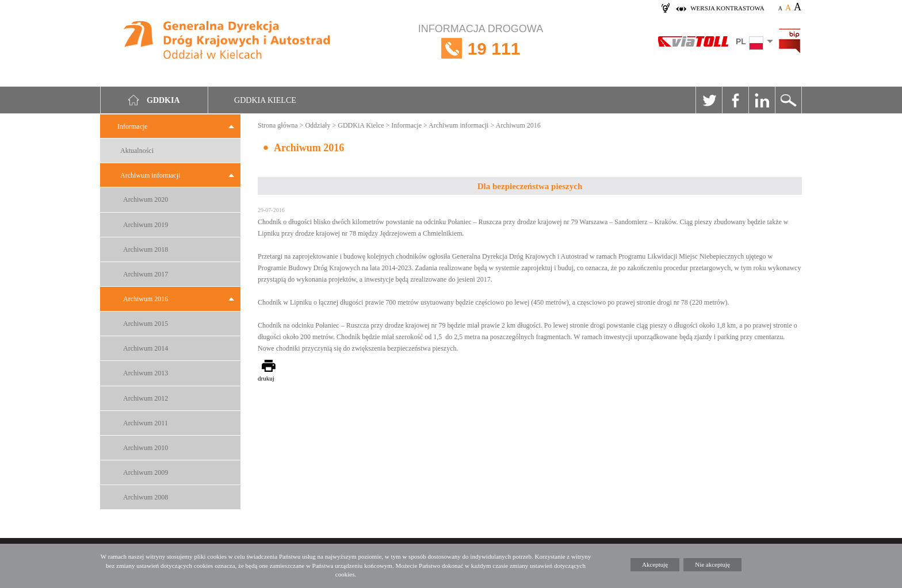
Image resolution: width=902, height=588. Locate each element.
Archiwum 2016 (146, 299)
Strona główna (278, 125)
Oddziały (318, 125)
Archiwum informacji (150, 175)
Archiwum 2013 (146, 373)
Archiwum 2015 (146, 324)
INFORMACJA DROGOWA (481, 49)
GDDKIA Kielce (265, 100)
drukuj (266, 378)
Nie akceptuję (712, 564)
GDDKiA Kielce (361, 125)
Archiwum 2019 (146, 225)
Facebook (735, 100)
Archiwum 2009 (146, 472)
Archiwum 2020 (146, 199)
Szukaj (788, 100)
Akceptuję (655, 564)
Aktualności (137, 151)
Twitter (709, 100)
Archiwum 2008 (146, 497)
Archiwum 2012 (146, 398)
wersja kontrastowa (727, 8)
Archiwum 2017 (146, 274)
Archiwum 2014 (146, 348)
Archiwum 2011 (146, 423)
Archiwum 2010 (146, 448)
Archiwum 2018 (146, 249)
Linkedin (762, 100)
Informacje (133, 126)
